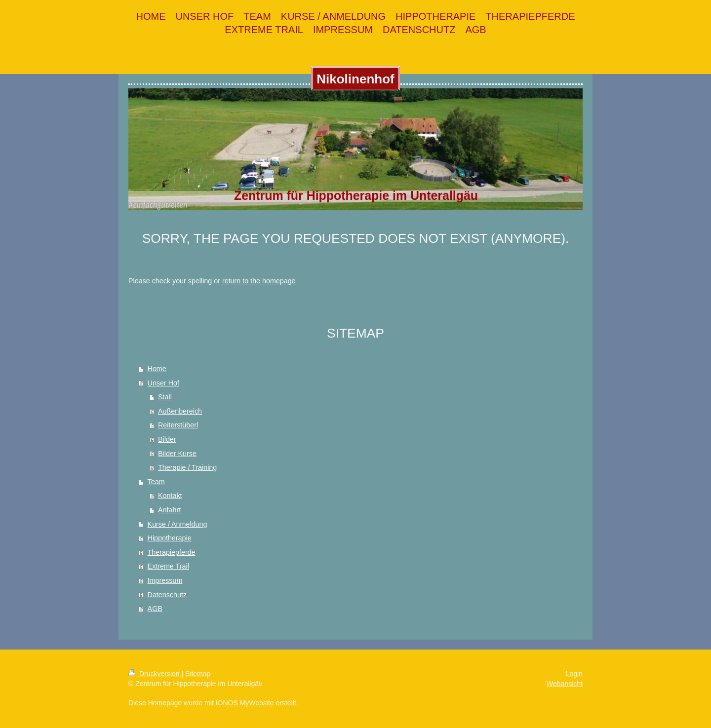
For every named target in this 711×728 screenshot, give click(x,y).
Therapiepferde (172, 552)
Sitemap (198, 674)
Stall (165, 397)
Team (156, 482)
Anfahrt (169, 510)
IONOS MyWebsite (245, 703)
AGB (155, 609)
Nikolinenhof (355, 79)
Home (157, 369)
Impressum (165, 580)
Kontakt (170, 496)
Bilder (167, 439)
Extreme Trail (168, 566)
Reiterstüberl (178, 425)
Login (574, 674)
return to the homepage (259, 281)
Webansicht (565, 684)
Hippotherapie (170, 538)
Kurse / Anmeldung (178, 524)
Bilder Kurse (177, 454)
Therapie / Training (187, 467)
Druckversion (155, 674)
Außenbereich (180, 411)
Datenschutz (167, 595)
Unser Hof (163, 383)
